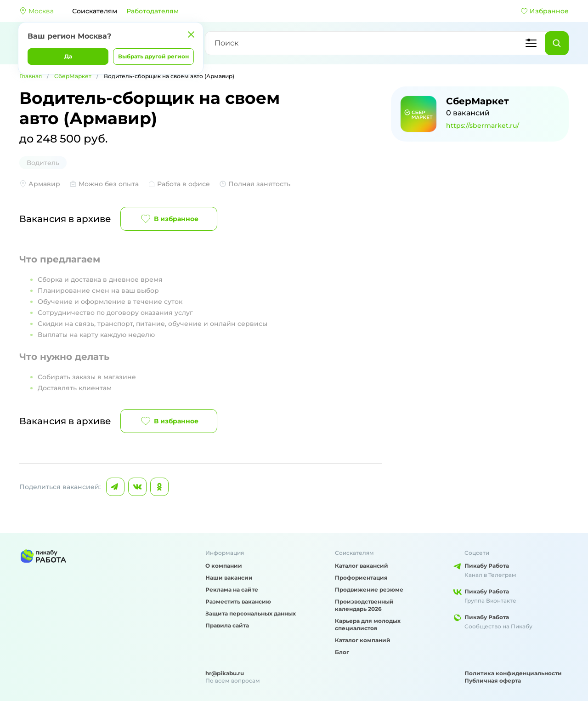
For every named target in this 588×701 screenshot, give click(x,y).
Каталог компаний (363, 640)
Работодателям (153, 11)
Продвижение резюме (369, 590)
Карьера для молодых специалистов (368, 624)
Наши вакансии (229, 578)
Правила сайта (227, 625)
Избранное (545, 11)
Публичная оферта (493, 681)
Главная (31, 76)
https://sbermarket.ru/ (483, 125)
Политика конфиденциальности (513, 673)
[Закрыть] (191, 34)
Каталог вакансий (362, 566)
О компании (224, 566)
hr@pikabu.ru (225, 673)
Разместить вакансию (238, 601)
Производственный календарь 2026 (364, 605)
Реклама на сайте (232, 590)
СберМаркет (73, 76)
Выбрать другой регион (153, 56)
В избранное (169, 219)
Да (68, 56)
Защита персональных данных (251, 613)
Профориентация (361, 578)
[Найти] (557, 43)
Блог (342, 652)
